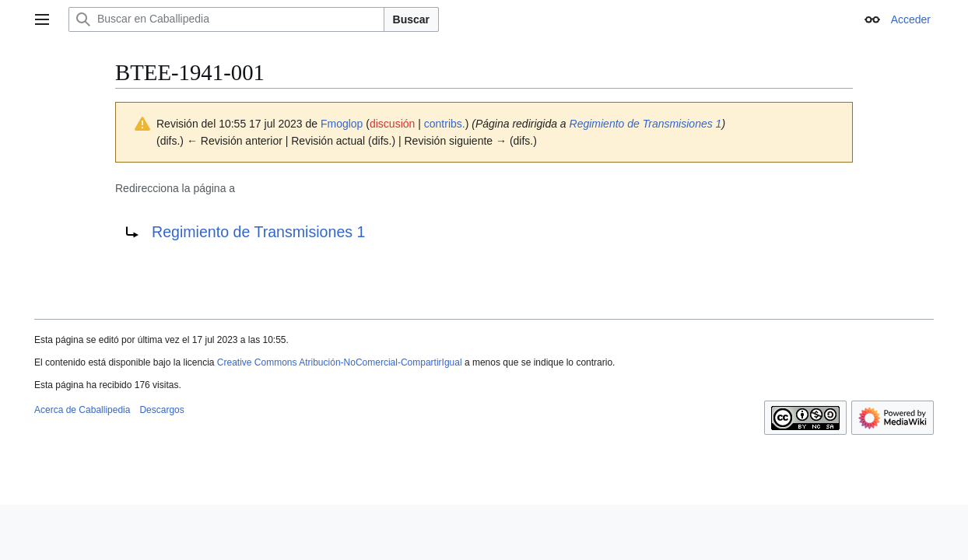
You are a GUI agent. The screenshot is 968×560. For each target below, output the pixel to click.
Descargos (161, 410)
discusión (392, 124)
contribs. (445, 124)
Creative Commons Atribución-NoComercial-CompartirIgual (340, 362)
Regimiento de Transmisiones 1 (646, 124)
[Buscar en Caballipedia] (226, 19)
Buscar (411, 19)
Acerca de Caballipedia (82, 410)
